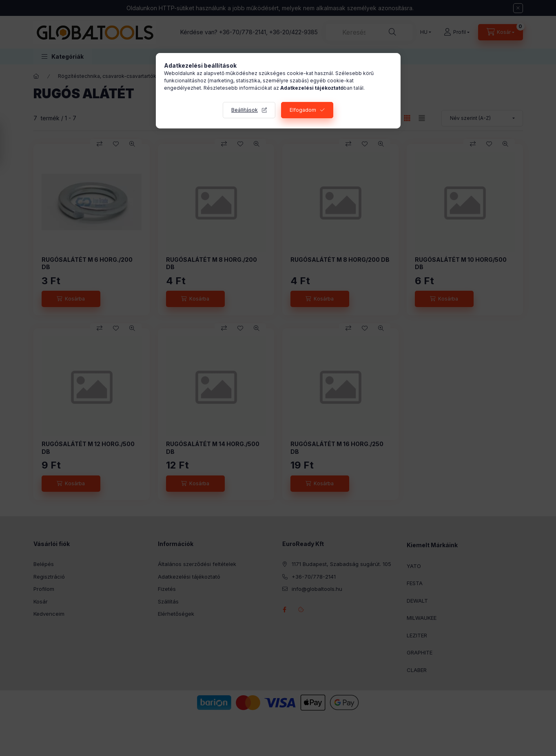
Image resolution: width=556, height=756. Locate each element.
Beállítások (245, 110)
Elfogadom (303, 110)
